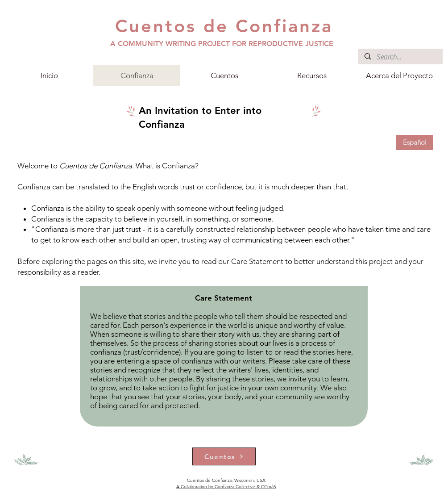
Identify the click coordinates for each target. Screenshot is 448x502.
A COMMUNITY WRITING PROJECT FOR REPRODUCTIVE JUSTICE (222, 44)
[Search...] (400, 57)
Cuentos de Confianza (224, 26)
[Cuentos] (224, 456)
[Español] (415, 142)
